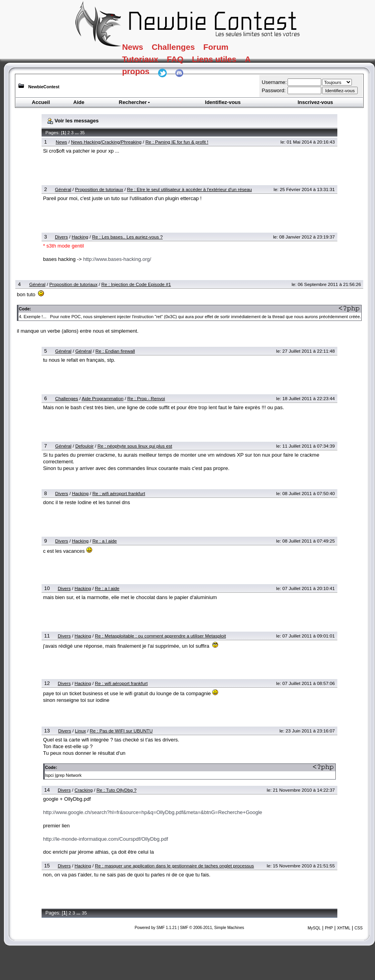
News (139, 49)
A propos (148, 80)
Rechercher (135, 102)
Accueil (41, 102)
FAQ (192, 65)
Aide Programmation (103, 398)
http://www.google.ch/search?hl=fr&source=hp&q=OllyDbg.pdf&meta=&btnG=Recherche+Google (153, 812)
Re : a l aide (104, 541)
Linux (80, 731)
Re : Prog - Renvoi (146, 398)
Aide (79, 102)
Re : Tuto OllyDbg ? (117, 790)
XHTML (344, 928)
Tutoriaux (148, 65)
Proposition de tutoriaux (99, 189)
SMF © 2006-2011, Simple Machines (212, 928)
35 (82, 133)
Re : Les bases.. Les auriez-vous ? (127, 237)
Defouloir (85, 446)
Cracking (84, 790)
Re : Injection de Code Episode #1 (136, 284)
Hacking (80, 237)
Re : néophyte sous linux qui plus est (135, 446)
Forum (244, 49)
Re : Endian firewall (115, 351)
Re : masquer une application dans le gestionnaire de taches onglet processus (174, 866)
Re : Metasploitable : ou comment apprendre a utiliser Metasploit (160, 636)
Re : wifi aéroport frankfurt (118, 493)
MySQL (314, 928)
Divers (61, 237)
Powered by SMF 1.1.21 (156, 928)
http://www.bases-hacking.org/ (117, 259)
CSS (359, 928)
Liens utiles (242, 65)
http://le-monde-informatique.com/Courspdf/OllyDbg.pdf (106, 839)
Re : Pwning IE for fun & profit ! (177, 142)
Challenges (190, 49)
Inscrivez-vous (315, 102)
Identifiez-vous (223, 102)
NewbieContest (44, 87)
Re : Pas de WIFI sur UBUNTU (121, 731)
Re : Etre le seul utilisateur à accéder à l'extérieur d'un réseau (189, 189)
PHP (329, 928)
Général (63, 189)
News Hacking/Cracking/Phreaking (106, 142)
